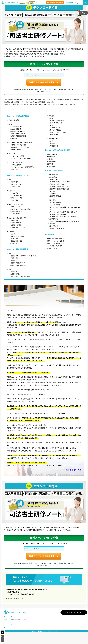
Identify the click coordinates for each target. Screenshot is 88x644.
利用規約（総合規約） (27, 624)
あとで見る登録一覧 (79, 3)
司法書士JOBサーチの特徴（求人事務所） (31, 632)
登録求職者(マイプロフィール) (12, 635)
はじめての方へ (9, 627)
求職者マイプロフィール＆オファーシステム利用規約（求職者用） (36, 627)
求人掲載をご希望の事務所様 (57, 3)
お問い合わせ (69, 3)
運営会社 (56, 624)
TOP (6, 624)
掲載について (8, 630)
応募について (8, 632)
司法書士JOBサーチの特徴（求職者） (30, 630)
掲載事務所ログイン (2, 639)
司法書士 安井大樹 (72, 479)
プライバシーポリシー (59, 627)
